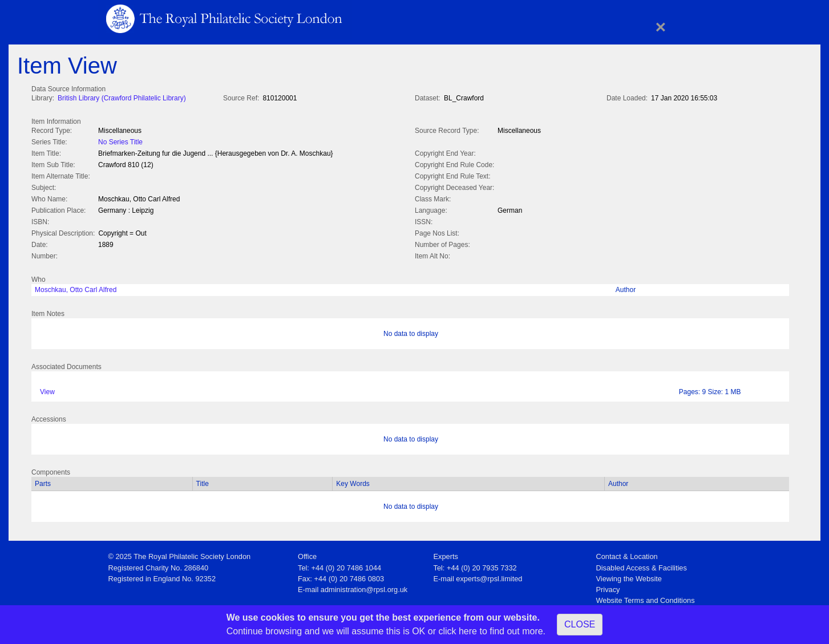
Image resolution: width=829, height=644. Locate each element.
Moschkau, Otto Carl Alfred (76, 287)
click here (458, 631)
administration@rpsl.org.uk (364, 587)
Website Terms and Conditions (646, 598)
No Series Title (120, 141)
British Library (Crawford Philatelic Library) (122, 98)
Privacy (608, 587)
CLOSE (580, 624)
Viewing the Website (629, 576)
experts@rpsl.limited (489, 576)
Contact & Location (627, 554)
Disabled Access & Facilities (642, 566)
